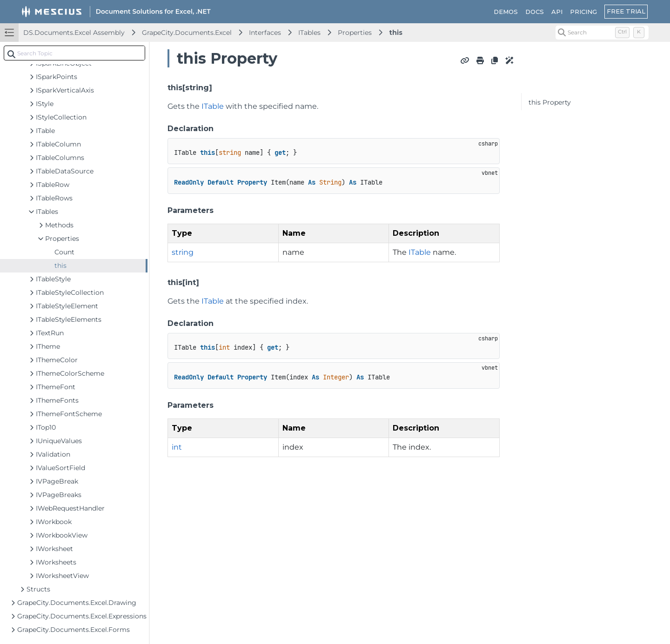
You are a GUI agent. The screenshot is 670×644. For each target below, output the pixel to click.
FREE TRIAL (626, 11)
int (177, 447)
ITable (213, 106)
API (557, 12)
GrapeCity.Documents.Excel (187, 33)
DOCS (535, 12)
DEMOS (506, 12)
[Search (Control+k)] (602, 33)
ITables (309, 33)
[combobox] (74, 53)
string (183, 252)
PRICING (583, 12)
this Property (550, 102)
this (396, 33)
